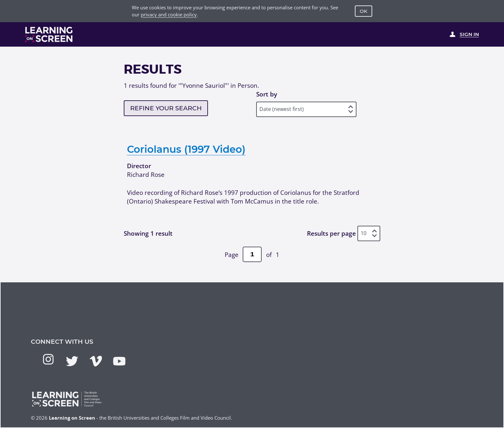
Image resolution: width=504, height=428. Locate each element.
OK (364, 11)
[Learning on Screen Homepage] (49, 34)
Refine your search (166, 108)
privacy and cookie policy (169, 14)
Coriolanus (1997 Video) (186, 149)
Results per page (331, 233)
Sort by (267, 94)
